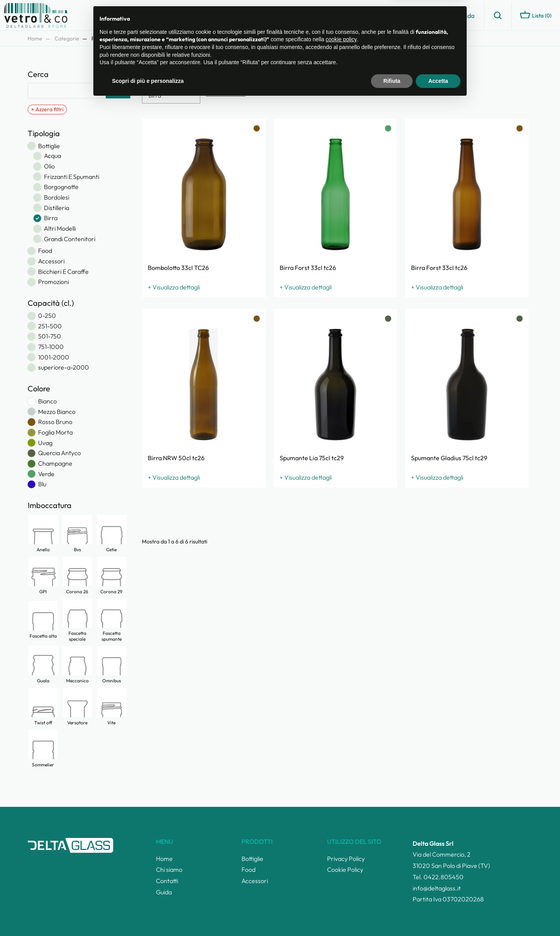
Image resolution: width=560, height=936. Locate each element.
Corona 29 (112, 575)
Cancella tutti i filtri (226, 94)
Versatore (77, 706)
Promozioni (53, 282)
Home (35, 39)
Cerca (118, 91)
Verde (46, 474)
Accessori (51, 261)
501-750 (50, 336)
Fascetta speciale (77, 620)
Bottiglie (49, 146)
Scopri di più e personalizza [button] (148, 915)
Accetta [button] (438, 915)
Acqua (52, 156)
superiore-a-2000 (64, 367)
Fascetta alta (43, 620)
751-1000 (51, 347)
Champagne (55, 464)
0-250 (47, 316)
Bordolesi (57, 197)
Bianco (47, 401)
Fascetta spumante (112, 620)
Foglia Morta (55, 432)
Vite (112, 706)
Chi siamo (396, 16)
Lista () (536, 15)
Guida (466, 16)
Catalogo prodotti (346, 16)
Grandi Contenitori (70, 239)
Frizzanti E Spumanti (72, 177)
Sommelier (43, 748)
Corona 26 (77, 575)
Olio (49, 166)
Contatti (434, 16)
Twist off (43, 706)
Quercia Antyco (59, 453)
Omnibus (112, 664)
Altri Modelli (60, 229)
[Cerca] (67, 91)
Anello (43, 533)
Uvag (45, 443)
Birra (51, 218)
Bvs (77, 533)
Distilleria (57, 208)
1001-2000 (54, 357)
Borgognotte (61, 187)
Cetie (112, 533)
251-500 (50, 326)
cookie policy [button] (341, 873)
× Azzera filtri (47, 109)
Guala (43, 664)
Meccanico (77, 664)
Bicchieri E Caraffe (63, 272)
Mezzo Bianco (57, 412)
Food (45, 251)
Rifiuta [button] (392, 915)
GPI (43, 575)
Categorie (67, 39)
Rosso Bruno (55, 422)
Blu (42, 484)
